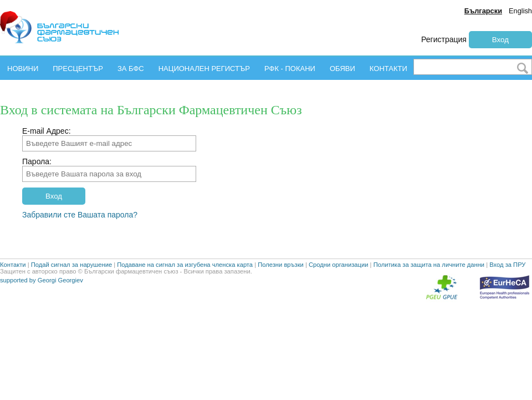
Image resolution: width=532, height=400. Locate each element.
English (520, 11)
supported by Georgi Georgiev (42, 297)
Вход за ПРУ (507, 282)
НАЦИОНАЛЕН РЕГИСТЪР (204, 69)
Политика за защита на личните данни (429, 282)
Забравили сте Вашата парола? (80, 215)
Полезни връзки (281, 282)
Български (483, 11)
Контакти (13, 282)
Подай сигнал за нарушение (71, 282)
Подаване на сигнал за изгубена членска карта (185, 282)
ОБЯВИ (342, 69)
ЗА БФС (131, 69)
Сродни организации (339, 282)
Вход (500, 40)
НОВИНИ (23, 69)
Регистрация (444, 39)
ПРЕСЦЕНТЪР (78, 69)
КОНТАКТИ (388, 69)
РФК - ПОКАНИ (290, 69)
